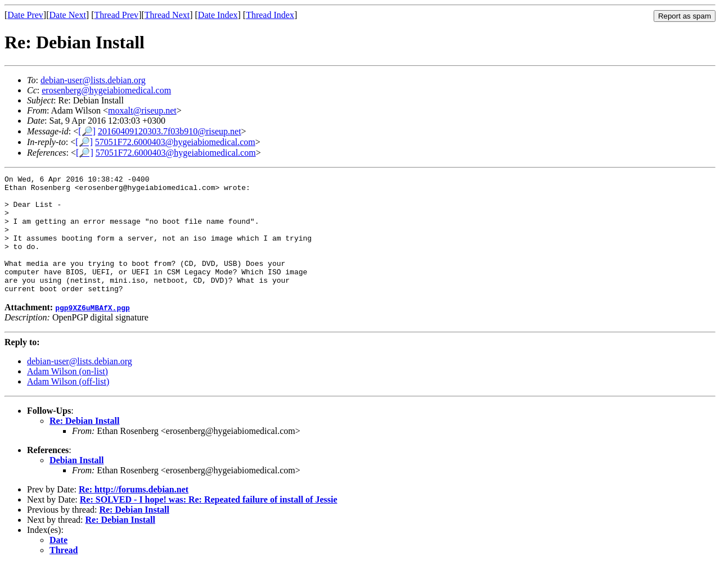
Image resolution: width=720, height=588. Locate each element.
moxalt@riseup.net (142, 110)
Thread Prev (116, 15)
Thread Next (167, 15)
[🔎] (87, 131)
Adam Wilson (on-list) (67, 395)
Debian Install (76, 484)
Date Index (218, 15)
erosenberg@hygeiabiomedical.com (106, 90)
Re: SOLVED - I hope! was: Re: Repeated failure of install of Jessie (209, 523)
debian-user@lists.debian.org (93, 80)
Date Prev (25, 15)
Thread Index (270, 15)
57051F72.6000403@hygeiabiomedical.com (175, 142)
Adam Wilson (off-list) (68, 405)
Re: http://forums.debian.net (134, 513)
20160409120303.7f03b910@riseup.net (170, 131)
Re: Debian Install (84, 444)
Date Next (68, 15)
